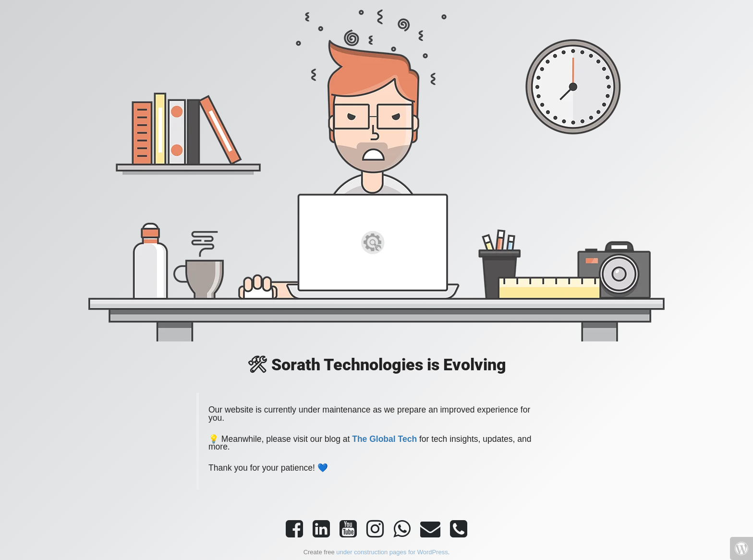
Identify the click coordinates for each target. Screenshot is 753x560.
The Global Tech (384, 439)
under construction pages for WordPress (392, 552)
